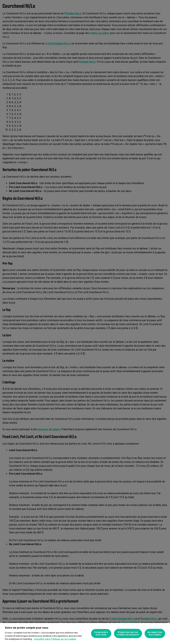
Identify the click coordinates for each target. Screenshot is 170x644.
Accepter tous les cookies (155, 633)
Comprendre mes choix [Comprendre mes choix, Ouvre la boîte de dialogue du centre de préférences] (101, 633)
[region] (85, 633)
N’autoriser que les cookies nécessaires (128, 633)
